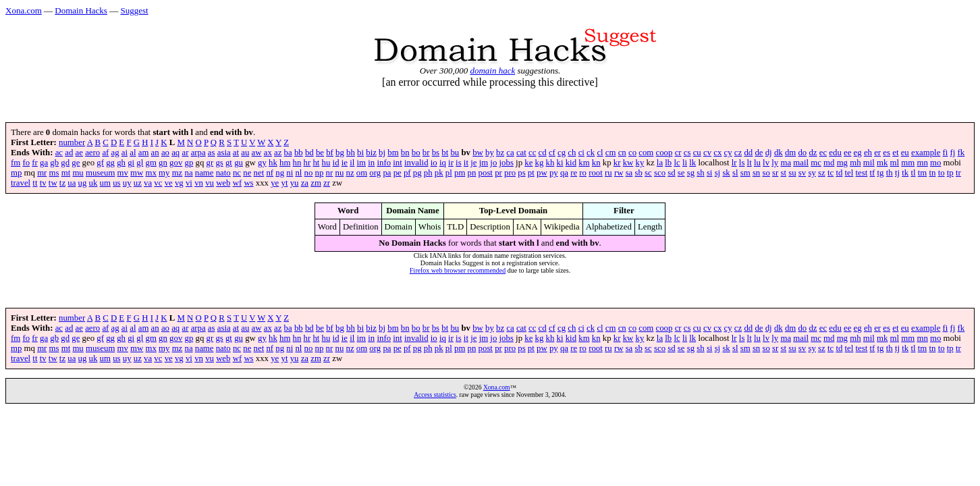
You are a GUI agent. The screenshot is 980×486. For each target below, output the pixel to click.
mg (842, 163)
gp (189, 163)
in (371, 163)
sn (756, 173)
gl (140, 163)
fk (961, 153)
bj (382, 153)
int (398, 163)
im (362, 163)
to (942, 173)
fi (946, 153)
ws (248, 183)
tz (62, 183)
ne (247, 173)
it (466, 163)
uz (138, 183)
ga (44, 163)
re (574, 173)
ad (69, 153)
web (223, 183)
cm (611, 153)
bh (351, 153)
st (784, 173)
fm (16, 163)
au (245, 153)
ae (79, 153)
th (890, 173)
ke (528, 163)
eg (858, 153)
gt (229, 163)
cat (521, 153)
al (133, 153)
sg (691, 173)
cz (738, 153)
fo (26, 163)
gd (65, 163)
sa (629, 173)
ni (290, 173)
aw (257, 153)
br (426, 153)
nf (270, 173)
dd (748, 153)
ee (847, 153)
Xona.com (24, 10)
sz (822, 173)
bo (416, 153)
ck (591, 153)
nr (330, 173)
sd (671, 173)
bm (393, 153)
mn (922, 163)
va (148, 183)
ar (185, 153)
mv (123, 173)
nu (339, 173)
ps (521, 173)
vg (179, 183)
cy (728, 153)
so (766, 173)
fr (35, 163)
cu (697, 153)
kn (596, 163)
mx (151, 173)
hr (307, 163)
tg (881, 173)
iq (443, 163)
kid (571, 163)
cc (532, 153)
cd (543, 153)
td (839, 173)
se (681, 173)
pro (510, 173)
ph (428, 173)
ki (560, 163)
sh (700, 173)
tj (897, 173)
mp (16, 173)
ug (83, 183)
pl (449, 173)
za (305, 183)
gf (100, 163)
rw (619, 173)
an (155, 153)
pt (531, 173)
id (336, 163)
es (887, 153)
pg (417, 173)
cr (678, 153)
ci (581, 153)
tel (849, 173)
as (212, 153)
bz (500, 153)
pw (542, 173)
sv (802, 173)
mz (178, 173)
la (660, 163)
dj (769, 153)
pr (498, 173)
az (278, 153)
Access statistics (435, 395)
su (792, 173)
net (259, 173)
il (352, 163)
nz (350, 173)
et (895, 153)
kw (628, 163)
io (434, 163)
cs (687, 153)
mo (935, 163)
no (309, 173)
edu (835, 153)
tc (831, 173)
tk (905, 173)
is (459, 163)
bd (309, 153)
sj (718, 173)
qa (564, 173)
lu (757, 163)
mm (908, 163)
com (646, 153)
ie (345, 163)
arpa (198, 153)
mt (66, 173)
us (116, 183)
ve (169, 183)
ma (786, 163)
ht (316, 163)
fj (953, 153)
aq (175, 153)
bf (330, 153)
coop (664, 153)
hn (297, 163)
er (877, 153)
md (829, 163)
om (362, 173)
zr (327, 183)
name (205, 173)
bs (436, 153)
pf (407, 173)
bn (405, 153)
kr (617, 163)
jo (493, 163)
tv (43, 183)
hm (285, 163)
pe (398, 173)
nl (298, 173)
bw (478, 153)
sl (735, 173)
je (473, 163)
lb (668, 163)
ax (268, 153)
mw (137, 173)
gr (210, 163)
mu (78, 173)
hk (273, 163)
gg (110, 163)
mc (816, 163)
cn (622, 153)
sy (812, 173)
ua (72, 183)
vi (189, 183)
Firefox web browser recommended (458, 270)
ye (275, 183)
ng (280, 173)
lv (766, 163)
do (802, 153)
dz (813, 153)
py (554, 173)
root (596, 173)
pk (439, 173)
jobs (507, 163)
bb (299, 153)
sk (726, 173)
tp (950, 173)
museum (100, 173)
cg (562, 153)
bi (360, 153)
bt (445, 153)
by (490, 153)
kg (540, 163)
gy (262, 163)
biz (371, 153)
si (710, 173)
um (105, 183)
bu (455, 153)
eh (868, 153)
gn (163, 163)
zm (316, 183)
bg (340, 153)
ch (572, 153)
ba (288, 153)
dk (779, 153)
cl (600, 153)
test (862, 173)
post (486, 173)
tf (873, 173)
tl (913, 173)
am (144, 153)
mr (42, 173)
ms (54, 173)
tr (958, 173)
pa (387, 173)
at (236, 153)
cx (717, 153)
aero (92, 153)
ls (742, 163)
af (105, 153)
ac (59, 153)
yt (285, 183)
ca (510, 153)
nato (223, 173)
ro (583, 173)
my (164, 173)
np (320, 173)
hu (326, 163)
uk (93, 183)
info (384, 163)
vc (158, 183)
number (72, 142)
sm (745, 173)
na (188, 173)
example (926, 153)
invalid (416, 163)
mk (882, 163)
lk (692, 163)
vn (199, 183)
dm (790, 153)
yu (295, 183)
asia (224, 153)
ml (895, 163)
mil (869, 163)
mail (801, 163)
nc (237, 173)
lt (750, 163)
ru (608, 173)
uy (127, 183)
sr (775, 173)
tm (923, 173)
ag (115, 153)
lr (734, 163)
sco (660, 173)
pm (460, 173)
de (759, 153)
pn (472, 173)
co (632, 153)
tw (53, 183)
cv (707, 153)
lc (677, 163)
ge (76, 163)
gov (176, 163)
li (685, 163)
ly (775, 163)
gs (219, 163)
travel (21, 183)
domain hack (492, 71)
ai (125, 153)
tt (35, 183)
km (584, 163)
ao (165, 153)
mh (855, 163)
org (375, 173)
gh (121, 163)
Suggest (134, 10)
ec (823, 153)
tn (932, 173)
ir (451, 163)
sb (639, 173)
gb (54, 163)
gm (151, 163)
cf (552, 153)
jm (484, 163)
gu (239, 163)
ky (640, 163)
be (320, 153)
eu (905, 153)
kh (550, 163)
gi (131, 163)
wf (238, 183)
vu (210, 183)
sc (648, 173)
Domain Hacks (81, 10)
